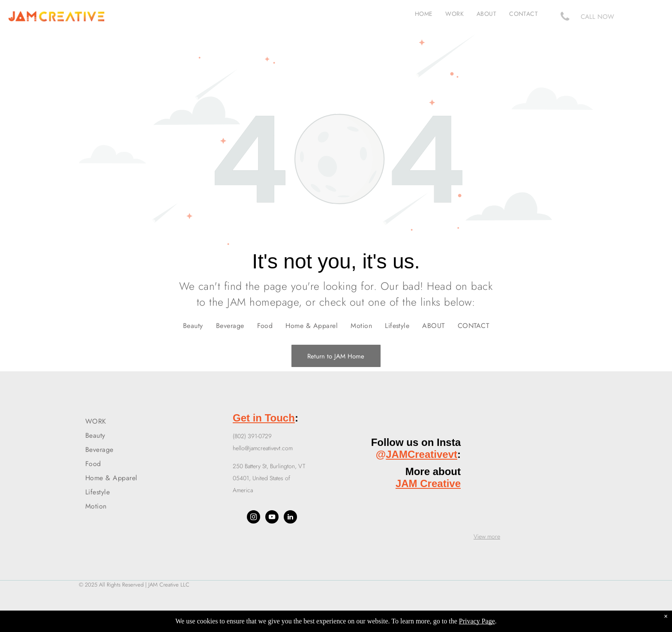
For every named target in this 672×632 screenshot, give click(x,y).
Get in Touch (264, 418)
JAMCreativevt (421, 454)
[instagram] (253, 518)
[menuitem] (424, 14)
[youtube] (272, 518)
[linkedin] (290, 518)
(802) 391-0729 (252, 436)
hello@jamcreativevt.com (263, 448)
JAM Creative (428, 483)
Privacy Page (477, 621)
